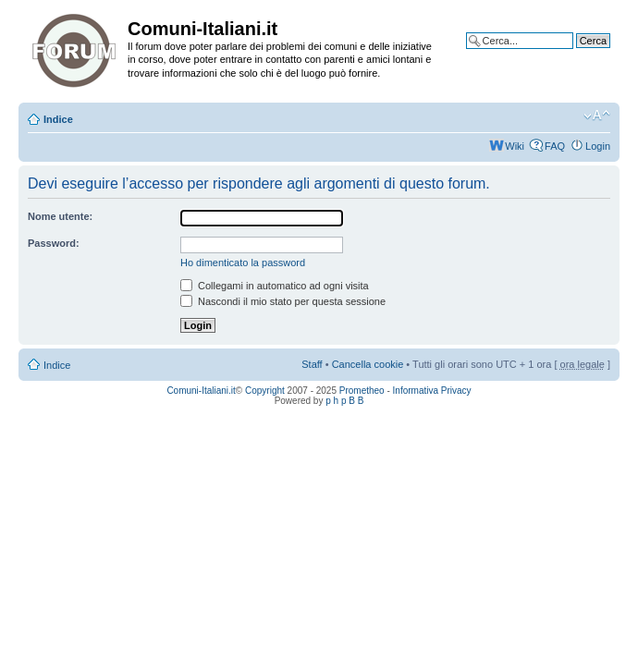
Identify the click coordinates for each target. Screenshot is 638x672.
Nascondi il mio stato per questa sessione (283, 301)
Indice (58, 119)
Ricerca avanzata (571, 55)
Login (598, 146)
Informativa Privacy (432, 391)
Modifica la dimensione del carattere (597, 116)
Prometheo (362, 391)
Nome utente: (60, 216)
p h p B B (344, 401)
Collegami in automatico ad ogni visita (275, 286)
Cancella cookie (368, 364)
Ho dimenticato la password (243, 263)
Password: (54, 243)
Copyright (265, 391)
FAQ (555, 146)
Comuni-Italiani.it (201, 391)
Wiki (515, 146)
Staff (312, 364)
